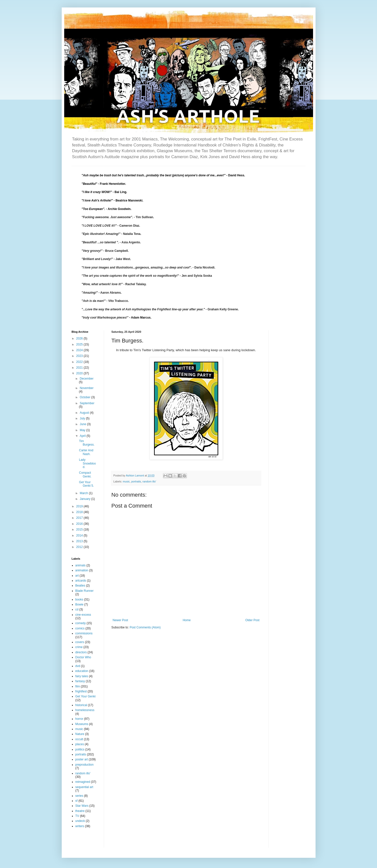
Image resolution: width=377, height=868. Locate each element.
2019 (80, 506)
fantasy (80, 681)
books (79, 600)
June (83, 424)
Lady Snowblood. (87, 463)
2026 (80, 338)
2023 (80, 356)
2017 (80, 518)
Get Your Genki (85, 696)
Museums (82, 724)
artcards (81, 581)
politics (80, 749)
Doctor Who (83, 657)
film (78, 686)
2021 (80, 368)
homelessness (85, 710)
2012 (80, 547)
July (83, 418)
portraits (136, 481)
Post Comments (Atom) (145, 627)
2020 (80, 373)
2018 (80, 512)
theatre (80, 811)
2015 (80, 530)
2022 (80, 362)
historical (81, 705)
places (80, 744)
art (77, 576)
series (79, 796)
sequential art (84, 787)
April (83, 436)
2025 (80, 344)
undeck (80, 821)
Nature (80, 734)
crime (79, 647)
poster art (82, 759)
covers (80, 642)
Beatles (80, 586)
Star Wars (82, 806)
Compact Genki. (85, 474)
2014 (80, 535)
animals (81, 565)
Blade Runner (84, 591)
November (86, 388)
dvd (78, 666)
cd (77, 609)
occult (79, 739)
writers (80, 826)
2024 (80, 350)
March (84, 493)
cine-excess (83, 615)
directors (81, 652)
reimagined (83, 782)
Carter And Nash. (86, 452)
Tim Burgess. (87, 443)
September (87, 403)
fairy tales (82, 676)
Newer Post (120, 620)
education (82, 671)
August (85, 413)
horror (79, 719)
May (83, 430)
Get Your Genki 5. (86, 484)
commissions (84, 633)
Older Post (252, 620)
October (85, 397)
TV (77, 816)
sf (77, 801)
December (86, 379)
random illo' (149, 481)
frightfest (81, 691)
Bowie (80, 604)
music (126, 481)
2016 (80, 524)
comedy (81, 623)
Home (187, 620)
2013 (80, 541)
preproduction (84, 765)
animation (82, 570)
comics (80, 628)
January (85, 499)
